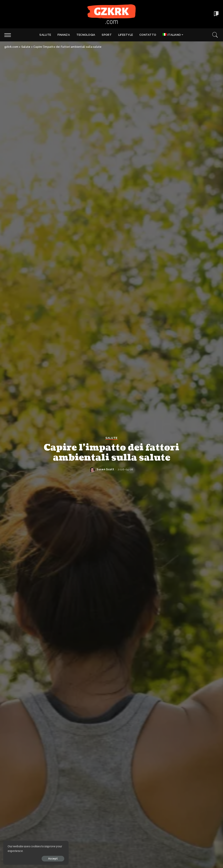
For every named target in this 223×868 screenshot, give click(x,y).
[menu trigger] (10, 35)
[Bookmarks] (216, 14)
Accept (53, 859)
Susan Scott (105, 469)
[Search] (215, 35)
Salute (111, 438)
